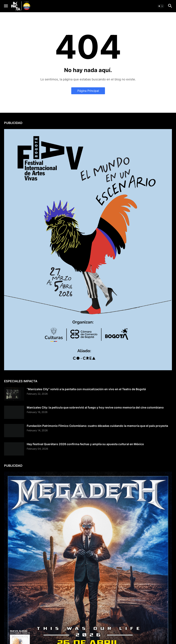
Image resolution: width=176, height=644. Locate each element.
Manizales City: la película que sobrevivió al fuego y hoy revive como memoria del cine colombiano (95, 407)
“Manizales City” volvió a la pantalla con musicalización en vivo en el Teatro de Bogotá (86, 389)
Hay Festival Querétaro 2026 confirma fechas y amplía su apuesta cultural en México (85, 444)
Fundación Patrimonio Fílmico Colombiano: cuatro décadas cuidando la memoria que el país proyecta (97, 426)
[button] (6, 6)
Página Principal (88, 91)
